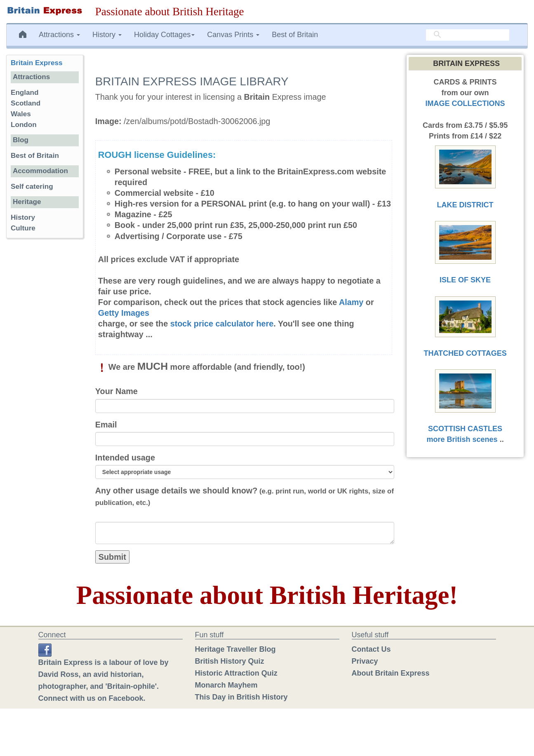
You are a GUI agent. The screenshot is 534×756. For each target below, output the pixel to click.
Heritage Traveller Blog (235, 649)
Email (106, 425)
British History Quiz (230, 661)
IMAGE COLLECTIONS (465, 103)
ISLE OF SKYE (465, 280)
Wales (21, 114)
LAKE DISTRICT (465, 205)
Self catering (32, 187)
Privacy (365, 661)
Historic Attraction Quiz (236, 673)
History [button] (107, 35)
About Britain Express (391, 673)
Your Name (116, 391)
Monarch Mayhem (226, 685)
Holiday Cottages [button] (164, 35)
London (24, 125)
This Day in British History (241, 697)
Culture (23, 228)
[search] (468, 35)
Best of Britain (295, 35)
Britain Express (36, 63)
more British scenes (462, 439)
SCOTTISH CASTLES (465, 429)
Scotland (26, 103)
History (23, 217)
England (25, 93)
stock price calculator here (222, 324)
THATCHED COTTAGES (465, 353)
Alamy (351, 302)
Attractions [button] (59, 35)
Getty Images (124, 313)
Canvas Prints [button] (233, 35)
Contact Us (371, 649)
